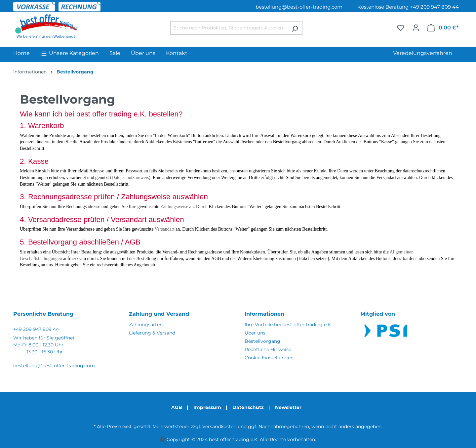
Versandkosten (219, 426)
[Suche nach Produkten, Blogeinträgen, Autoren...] (229, 28)
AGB (177, 407)
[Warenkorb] (443, 28)
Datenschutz (248, 407)
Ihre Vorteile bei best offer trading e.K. (288, 325)
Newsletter (288, 407)
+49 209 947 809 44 (36, 329)
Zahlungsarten (146, 325)
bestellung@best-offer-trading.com (299, 7)
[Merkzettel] (401, 28)
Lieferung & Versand (152, 333)
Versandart (165, 229)
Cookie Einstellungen (269, 358)
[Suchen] (295, 28)
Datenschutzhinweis (130, 178)
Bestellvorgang (262, 341)
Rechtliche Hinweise (268, 349)
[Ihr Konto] (416, 28)
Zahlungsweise (174, 207)
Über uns (255, 333)
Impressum (207, 407)
